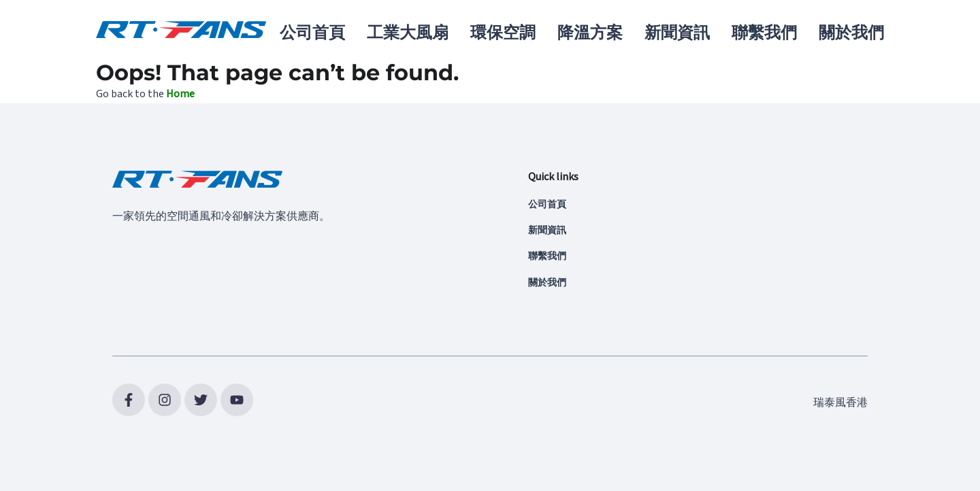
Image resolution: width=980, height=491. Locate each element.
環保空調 (503, 33)
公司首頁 (312, 33)
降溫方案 (590, 33)
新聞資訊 (677, 33)
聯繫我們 (764, 33)
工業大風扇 (408, 33)
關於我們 (851, 33)
